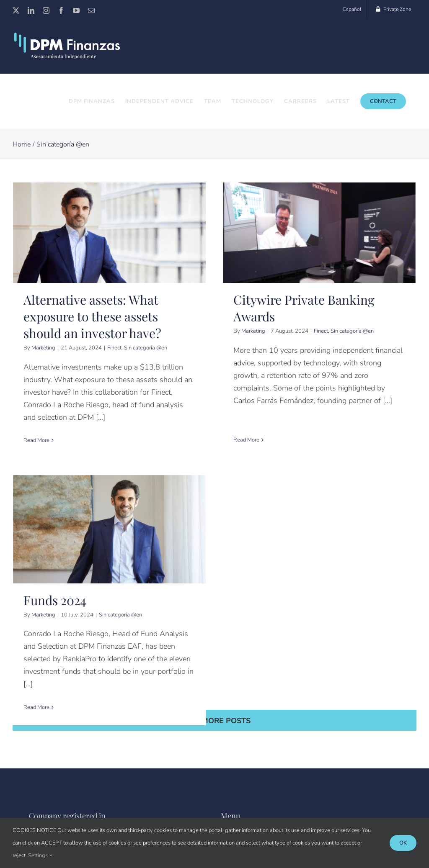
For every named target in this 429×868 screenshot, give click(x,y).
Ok (403, 843)
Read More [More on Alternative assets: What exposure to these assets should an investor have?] (36, 441)
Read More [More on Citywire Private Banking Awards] (243, 424)
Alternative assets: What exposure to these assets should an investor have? (92, 317)
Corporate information (258, 802)
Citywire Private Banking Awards (301, 308)
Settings (40, 855)
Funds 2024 (70, 584)
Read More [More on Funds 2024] (52, 691)
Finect (114, 348)
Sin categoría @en (146, 348)
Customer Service (252, 783)
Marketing (43, 348)
